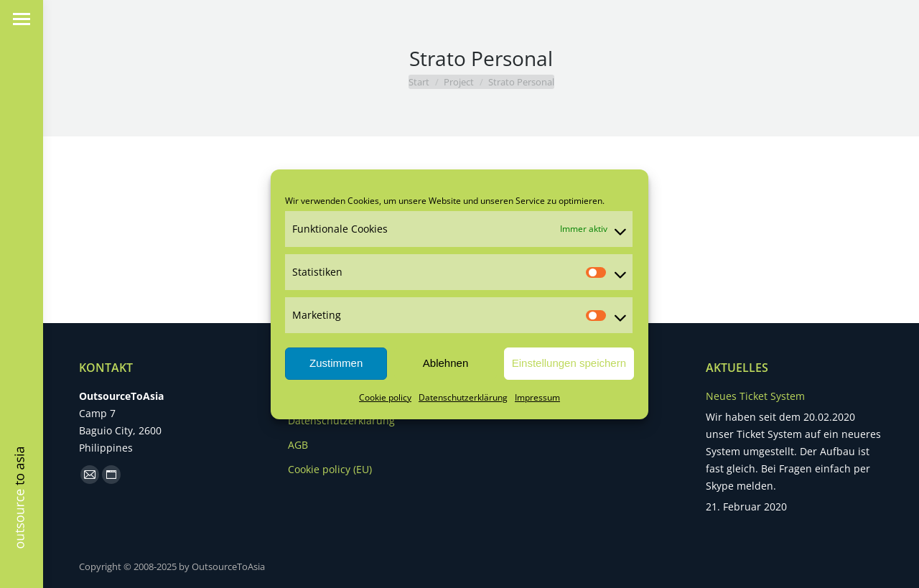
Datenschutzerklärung (463, 397)
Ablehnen (445, 363)
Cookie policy (385, 397)
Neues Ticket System (755, 396)
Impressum (537, 397)
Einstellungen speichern (569, 363)
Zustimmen (336, 363)
